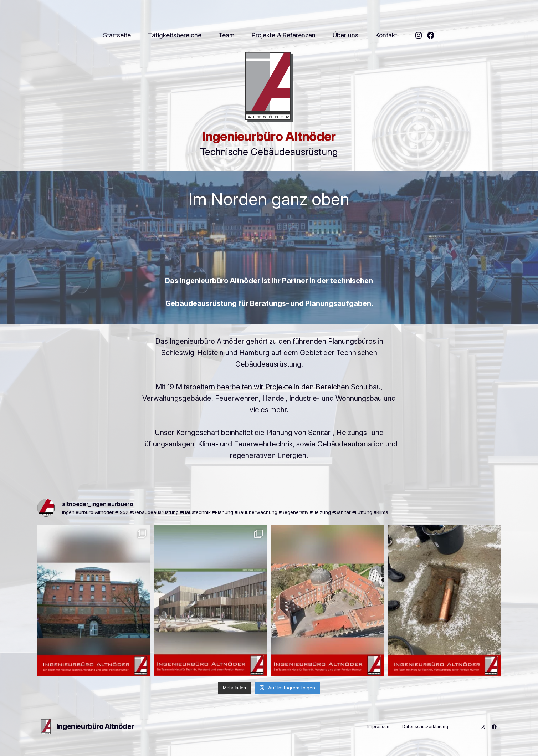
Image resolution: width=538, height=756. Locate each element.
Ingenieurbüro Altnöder (269, 136)
